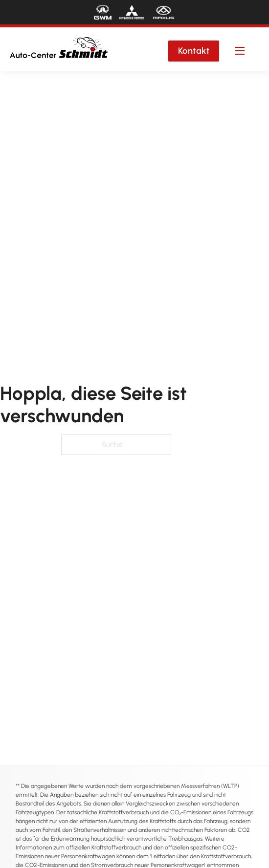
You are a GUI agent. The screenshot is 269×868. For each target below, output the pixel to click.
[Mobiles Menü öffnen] (240, 51)
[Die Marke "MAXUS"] (164, 12)
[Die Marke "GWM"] (103, 12)
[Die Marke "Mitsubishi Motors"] (132, 12)
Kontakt (194, 51)
